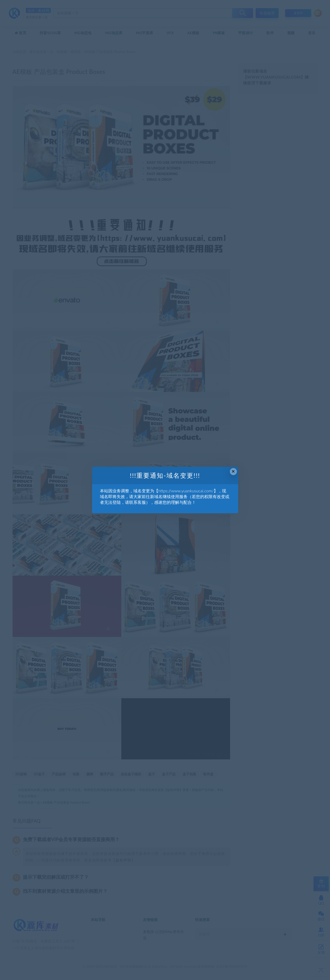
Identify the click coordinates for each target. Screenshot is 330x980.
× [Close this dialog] (233, 471)
